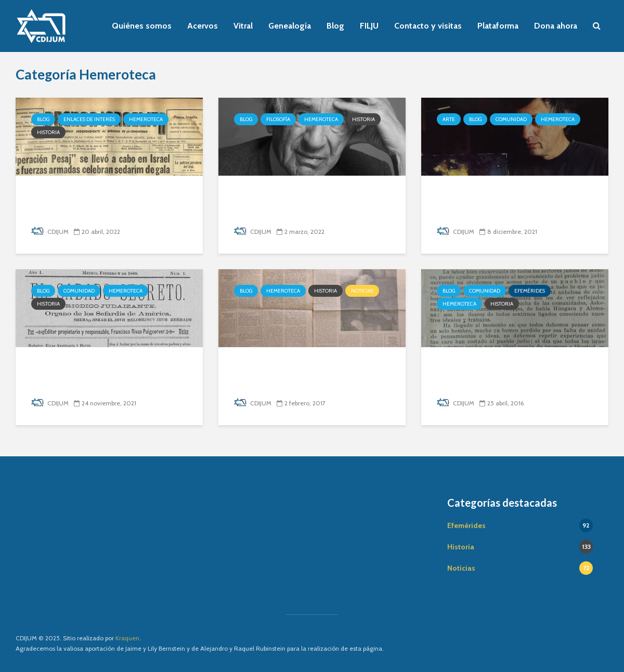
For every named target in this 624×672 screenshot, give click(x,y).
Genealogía (290, 26)
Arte (449, 119)
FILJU (369, 26)
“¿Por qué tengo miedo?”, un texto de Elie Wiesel (305, 203)
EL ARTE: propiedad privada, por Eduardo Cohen (510, 203)
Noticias (362, 291)
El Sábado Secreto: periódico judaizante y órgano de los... (105, 374)
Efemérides (530, 291)
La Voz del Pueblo (280, 367)
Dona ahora (556, 26)
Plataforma (498, 26)
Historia (48, 132)
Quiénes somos (142, 26)
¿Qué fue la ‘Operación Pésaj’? (109, 195)
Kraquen (127, 638)
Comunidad (511, 119)
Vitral (243, 26)
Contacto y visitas (428, 26)
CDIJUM (50, 232)
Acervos (203, 26)
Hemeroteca (146, 119)
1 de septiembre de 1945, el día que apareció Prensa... (508, 374)
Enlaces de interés (89, 119)
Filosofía (278, 119)
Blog (335, 26)
